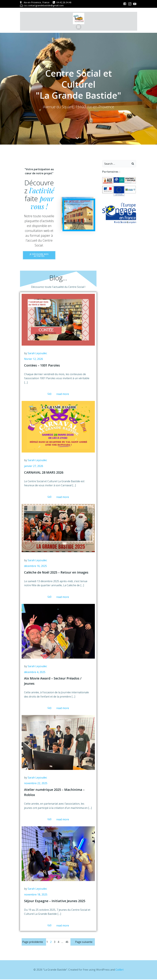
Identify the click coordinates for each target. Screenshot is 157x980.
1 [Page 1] (47, 942)
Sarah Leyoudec (37, 354)
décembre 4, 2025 (35, 673)
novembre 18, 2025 (36, 895)
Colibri (119, 970)
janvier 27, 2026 (34, 467)
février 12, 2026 (34, 360)
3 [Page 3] (55, 942)
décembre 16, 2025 (35, 567)
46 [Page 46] (67, 942)
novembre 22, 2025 (36, 784)
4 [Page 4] (58, 942)
